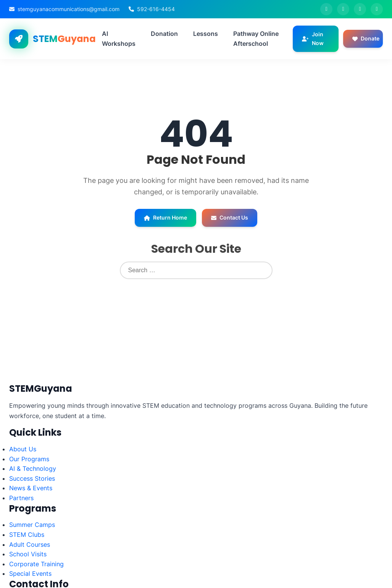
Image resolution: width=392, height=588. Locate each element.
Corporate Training (36, 564)
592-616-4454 (156, 9)
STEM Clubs (27, 535)
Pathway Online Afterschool (256, 39)
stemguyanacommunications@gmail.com (69, 9)
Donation (164, 34)
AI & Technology (33, 468)
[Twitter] (343, 9)
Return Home (165, 217)
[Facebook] (326, 9)
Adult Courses (30, 544)
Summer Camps (32, 525)
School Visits (28, 554)
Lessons (206, 34)
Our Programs (29, 459)
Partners (21, 498)
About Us (23, 449)
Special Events (30, 573)
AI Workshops (119, 39)
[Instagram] (360, 9)
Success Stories (32, 478)
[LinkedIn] (377, 9)
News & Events (31, 488)
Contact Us (230, 217)
